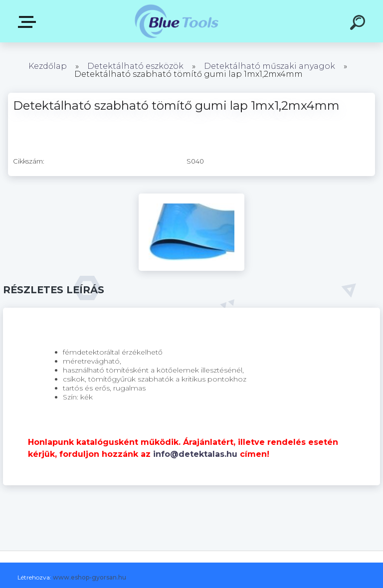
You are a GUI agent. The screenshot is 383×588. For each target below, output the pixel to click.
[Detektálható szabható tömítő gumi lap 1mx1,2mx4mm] (191, 197)
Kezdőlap (48, 66)
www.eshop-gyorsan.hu (90, 577)
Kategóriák (29, 22)
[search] (359, 24)
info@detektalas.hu (195, 454)
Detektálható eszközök (135, 66)
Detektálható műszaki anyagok (270, 66)
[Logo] (177, 21)
